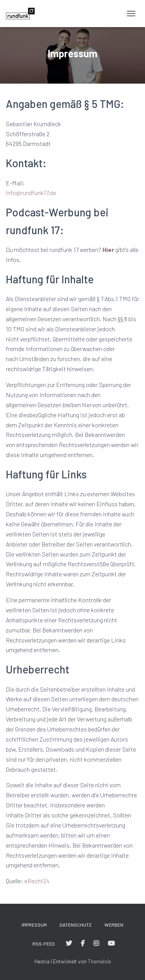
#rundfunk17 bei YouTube (111, 944)
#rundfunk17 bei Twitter (69, 944)
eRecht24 (37, 881)
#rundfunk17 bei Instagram (96, 944)
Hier (108, 249)
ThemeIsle (99, 961)
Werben (114, 925)
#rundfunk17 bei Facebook (83, 944)
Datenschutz (76, 925)
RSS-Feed (44, 944)
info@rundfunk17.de (31, 193)
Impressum (34, 925)
